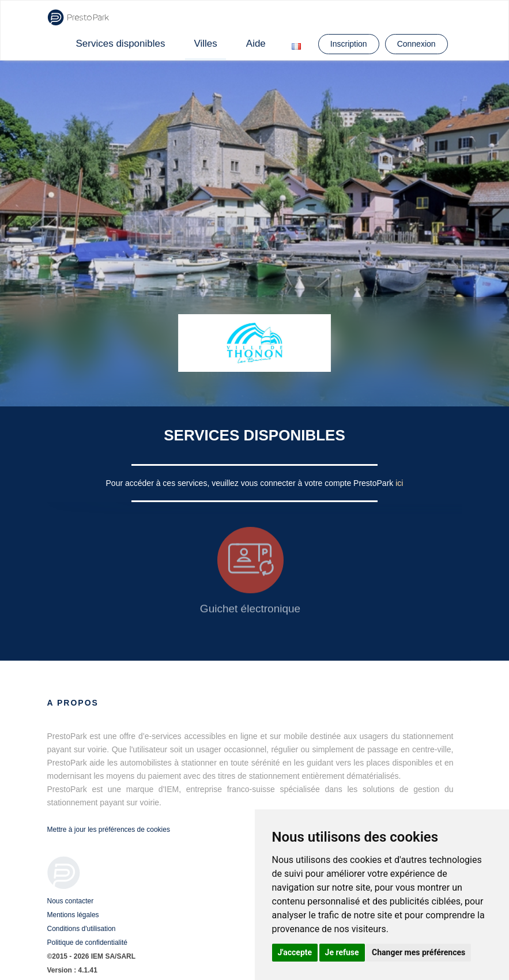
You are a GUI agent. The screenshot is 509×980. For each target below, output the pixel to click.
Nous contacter (71, 901)
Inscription (349, 44)
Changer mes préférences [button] (418, 952)
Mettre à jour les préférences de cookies (109, 830)
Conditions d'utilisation (82, 929)
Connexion (416, 44)
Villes (205, 44)
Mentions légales (73, 915)
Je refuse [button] (342, 952)
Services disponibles (121, 44)
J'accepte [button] (295, 952)
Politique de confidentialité (87, 943)
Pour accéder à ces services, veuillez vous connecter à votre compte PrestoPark (251, 483)
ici (399, 483)
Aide (256, 44)
